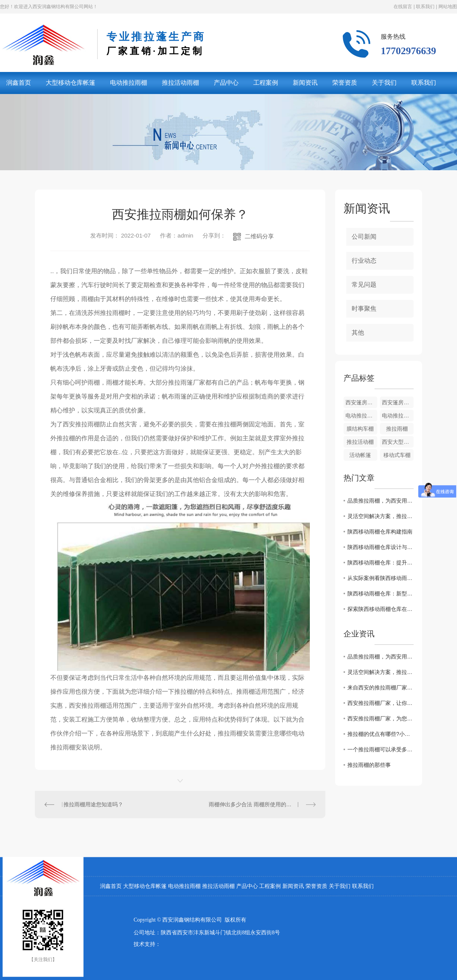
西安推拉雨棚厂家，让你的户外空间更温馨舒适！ (381, 703)
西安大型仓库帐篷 (398, 442)
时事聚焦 (364, 309)
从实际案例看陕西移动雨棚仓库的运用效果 (381, 578)
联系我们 (424, 83)
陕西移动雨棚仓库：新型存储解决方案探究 (381, 593)
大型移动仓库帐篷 (70, 83)
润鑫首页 (111, 886)
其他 (358, 333)
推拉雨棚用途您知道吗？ (93, 804)
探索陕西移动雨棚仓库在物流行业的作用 (381, 609)
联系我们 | (426, 7)
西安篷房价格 (361, 402)
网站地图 (447, 7)
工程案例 (266, 83)
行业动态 (364, 261)
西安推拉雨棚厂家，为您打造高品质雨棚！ (381, 718)
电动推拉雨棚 (129, 83)
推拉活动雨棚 (180, 83)
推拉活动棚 (360, 442)
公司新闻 (364, 237)
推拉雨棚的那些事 (369, 765)
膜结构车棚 (360, 429)
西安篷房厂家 (398, 402)
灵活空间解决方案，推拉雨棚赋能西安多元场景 (381, 516)
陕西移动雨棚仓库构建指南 (380, 532)
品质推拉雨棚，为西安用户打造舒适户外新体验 (381, 501)
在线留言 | (404, 7)
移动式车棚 (397, 455)
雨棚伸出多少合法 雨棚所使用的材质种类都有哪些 (262, 804)
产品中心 (226, 83)
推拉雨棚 (397, 429)
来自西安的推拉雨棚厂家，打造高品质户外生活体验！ (381, 688)
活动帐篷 (360, 455)
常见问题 (364, 285)
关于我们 (384, 83)
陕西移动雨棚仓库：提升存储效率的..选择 (381, 563)
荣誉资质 (345, 83)
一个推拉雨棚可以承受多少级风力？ (381, 749)
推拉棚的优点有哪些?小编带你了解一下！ (381, 734)
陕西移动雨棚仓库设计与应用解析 (381, 547)
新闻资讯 (305, 83)
